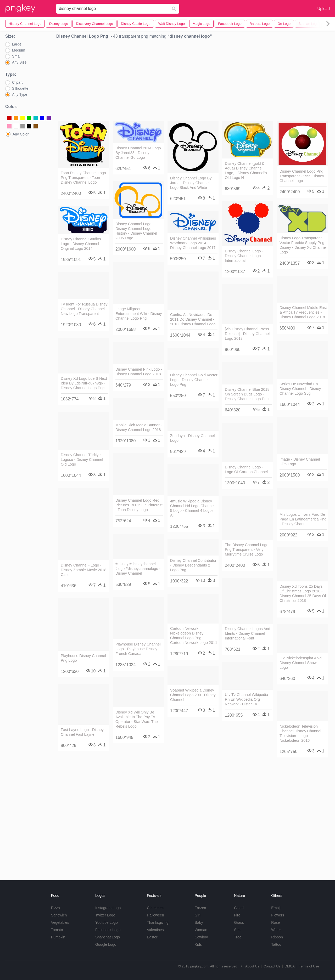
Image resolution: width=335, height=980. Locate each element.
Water (276, 930)
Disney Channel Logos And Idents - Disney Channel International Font (248, 633)
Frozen (200, 908)
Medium (19, 50)
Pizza (55, 908)
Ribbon (277, 937)
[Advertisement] (193, 81)
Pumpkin (58, 937)
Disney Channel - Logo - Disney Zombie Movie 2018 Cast (83, 570)
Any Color (21, 134)
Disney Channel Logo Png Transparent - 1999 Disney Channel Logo (302, 176)
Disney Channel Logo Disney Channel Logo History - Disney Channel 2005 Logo (136, 231)
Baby (199, 922)
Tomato (57, 930)
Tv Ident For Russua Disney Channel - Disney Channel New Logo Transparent (84, 309)
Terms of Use (309, 966)
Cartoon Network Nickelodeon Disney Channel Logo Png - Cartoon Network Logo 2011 (194, 636)
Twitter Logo (105, 915)
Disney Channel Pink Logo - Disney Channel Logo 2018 (139, 372)
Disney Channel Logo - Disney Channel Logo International (244, 256)
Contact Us (272, 966)
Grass (239, 922)
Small (17, 56)
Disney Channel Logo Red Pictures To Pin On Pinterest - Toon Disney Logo (139, 505)
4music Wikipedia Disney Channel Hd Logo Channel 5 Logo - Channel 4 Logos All (192, 508)
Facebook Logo (108, 930)
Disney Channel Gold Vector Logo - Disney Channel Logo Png (194, 380)
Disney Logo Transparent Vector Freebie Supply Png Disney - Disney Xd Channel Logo (303, 245)
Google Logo (106, 944)
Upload (323, 9)
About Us (252, 966)
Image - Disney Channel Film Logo (300, 462)
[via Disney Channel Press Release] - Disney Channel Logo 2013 (247, 334)
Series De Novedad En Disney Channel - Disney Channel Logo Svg (300, 389)
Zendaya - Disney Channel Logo (192, 438)
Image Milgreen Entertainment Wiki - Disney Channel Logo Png (139, 314)
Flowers (278, 915)
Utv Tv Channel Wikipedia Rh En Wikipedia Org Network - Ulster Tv (246, 699)
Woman (201, 930)
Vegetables (60, 922)
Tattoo (276, 944)
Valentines (155, 930)
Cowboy (201, 937)
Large (17, 44)
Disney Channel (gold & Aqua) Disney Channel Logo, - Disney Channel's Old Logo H (246, 171)
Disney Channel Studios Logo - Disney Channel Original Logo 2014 (81, 244)
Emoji (276, 908)
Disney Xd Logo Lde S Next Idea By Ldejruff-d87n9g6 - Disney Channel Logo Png (84, 383)
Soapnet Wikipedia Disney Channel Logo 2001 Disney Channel (193, 695)
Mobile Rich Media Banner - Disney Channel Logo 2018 (139, 427)
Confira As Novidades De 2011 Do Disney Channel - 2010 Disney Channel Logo (193, 319)
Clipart (17, 82)
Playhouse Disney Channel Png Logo (83, 658)
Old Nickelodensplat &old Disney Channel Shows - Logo (301, 663)
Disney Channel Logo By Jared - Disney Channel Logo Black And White (191, 183)
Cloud (239, 908)
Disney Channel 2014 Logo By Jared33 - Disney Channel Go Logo (138, 153)
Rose (275, 922)
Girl (198, 915)
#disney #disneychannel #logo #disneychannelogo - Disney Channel (138, 569)
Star (237, 930)
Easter (152, 937)
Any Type (20, 94)
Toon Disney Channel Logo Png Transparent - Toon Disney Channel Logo (83, 178)
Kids (198, 944)
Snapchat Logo (108, 937)
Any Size (19, 62)
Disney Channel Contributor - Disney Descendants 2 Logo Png (193, 565)
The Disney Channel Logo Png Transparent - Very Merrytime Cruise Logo (247, 550)
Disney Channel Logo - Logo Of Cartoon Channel (246, 469)
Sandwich (59, 915)
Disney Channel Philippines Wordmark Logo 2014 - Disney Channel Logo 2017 (193, 243)
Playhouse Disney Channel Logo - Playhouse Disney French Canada (138, 649)
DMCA (290, 966)
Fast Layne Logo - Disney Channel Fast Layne (82, 732)
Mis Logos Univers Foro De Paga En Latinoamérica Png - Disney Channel (303, 519)
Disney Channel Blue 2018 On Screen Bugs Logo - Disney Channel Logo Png (247, 394)
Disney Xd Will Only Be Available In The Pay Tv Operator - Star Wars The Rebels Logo (137, 719)
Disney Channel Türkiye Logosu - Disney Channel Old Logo (82, 460)
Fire (237, 915)
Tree (238, 937)
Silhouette (20, 88)
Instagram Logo (108, 908)
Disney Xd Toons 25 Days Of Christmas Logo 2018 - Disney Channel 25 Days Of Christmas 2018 (303, 593)
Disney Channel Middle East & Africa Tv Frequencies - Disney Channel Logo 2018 (303, 312)
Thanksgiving (158, 922)
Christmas (155, 908)
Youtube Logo (107, 922)
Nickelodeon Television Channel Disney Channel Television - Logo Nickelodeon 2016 (300, 733)
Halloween (155, 915)
